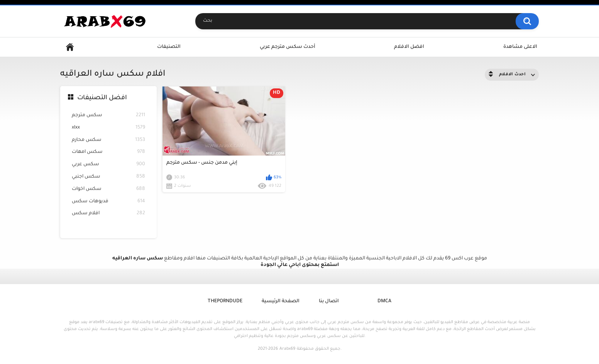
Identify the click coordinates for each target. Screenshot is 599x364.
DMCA (384, 301)
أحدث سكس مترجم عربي (288, 47)
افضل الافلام (409, 47)
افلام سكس (108, 214)
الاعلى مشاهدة (520, 47)
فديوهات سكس (108, 202)
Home (70, 47)
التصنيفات (169, 47)
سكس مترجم (108, 116)
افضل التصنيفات (102, 98)
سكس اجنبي (108, 177)
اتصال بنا (329, 301)
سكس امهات (108, 152)
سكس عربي (108, 165)
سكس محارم (108, 140)
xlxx (108, 128)
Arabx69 (287, 349)
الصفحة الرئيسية (281, 301)
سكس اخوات (108, 189)
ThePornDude (225, 301)
